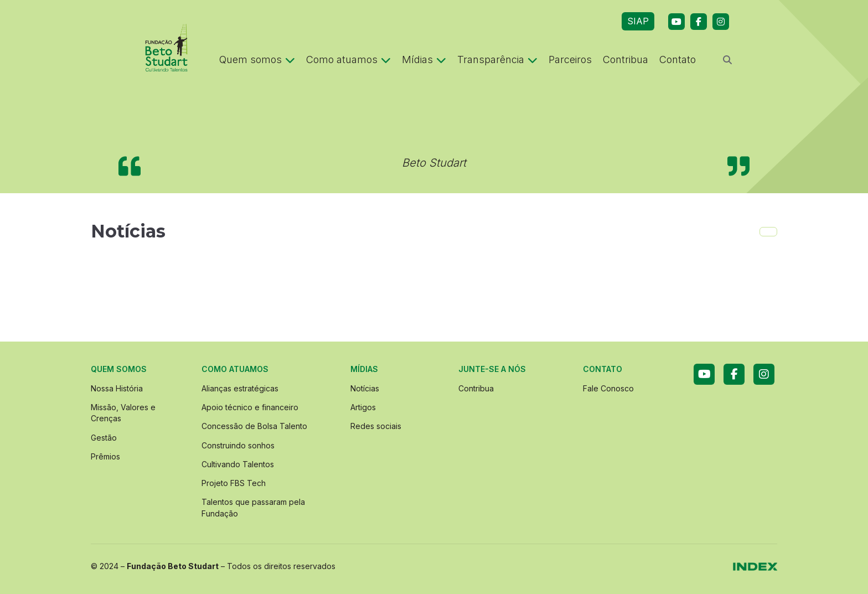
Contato (678, 60)
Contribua (626, 60)
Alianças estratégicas (240, 388)
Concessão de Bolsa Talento (254, 426)
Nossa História (117, 388)
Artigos (363, 407)
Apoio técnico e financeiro (250, 407)
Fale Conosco (608, 388)
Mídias (424, 60)
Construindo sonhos (238, 445)
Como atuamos (348, 60)
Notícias (365, 388)
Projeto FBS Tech (234, 483)
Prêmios (105, 456)
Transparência (497, 60)
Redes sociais (376, 426)
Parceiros (570, 60)
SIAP (638, 21)
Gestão (104, 438)
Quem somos (257, 60)
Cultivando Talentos (238, 464)
